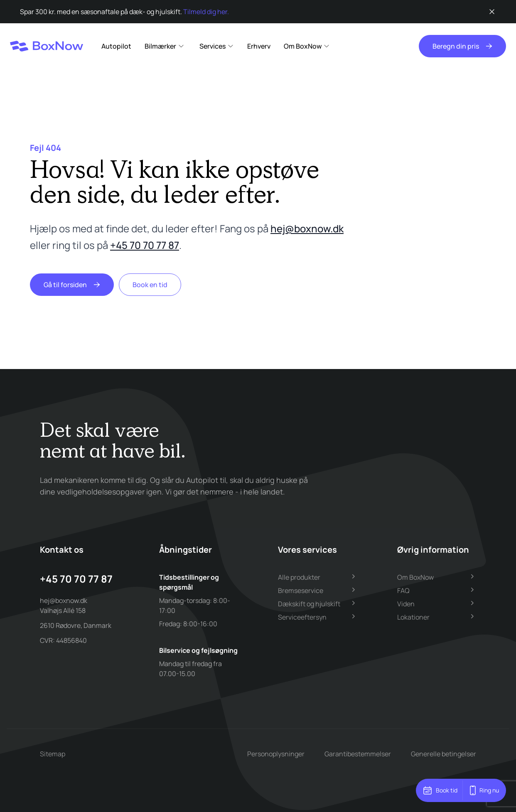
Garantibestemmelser (358, 754)
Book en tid (150, 285)
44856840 (71, 640)
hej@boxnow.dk (307, 228)
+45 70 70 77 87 (145, 245)
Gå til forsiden (72, 285)
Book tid (440, 790)
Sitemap (53, 754)
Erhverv (259, 46)
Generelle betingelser (444, 754)
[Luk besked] (492, 12)
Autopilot (116, 46)
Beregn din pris (462, 46)
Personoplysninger (276, 754)
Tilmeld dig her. (206, 12)
